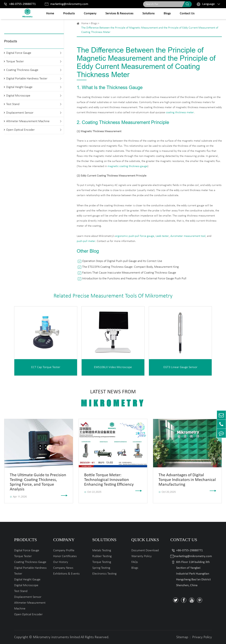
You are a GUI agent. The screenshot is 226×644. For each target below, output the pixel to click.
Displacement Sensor (20, 113)
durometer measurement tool (188, 236)
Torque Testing (102, 562)
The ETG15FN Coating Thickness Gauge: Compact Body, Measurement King (130, 267)
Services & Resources (119, 14)
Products (69, 14)
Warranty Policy (141, 556)
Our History (61, 562)
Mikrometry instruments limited (56, 637)
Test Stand (13, 104)
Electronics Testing (104, 574)
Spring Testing (101, 568)
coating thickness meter (180, 113)
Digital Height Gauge (19, 87)
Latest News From (113, 399)
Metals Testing (102, 550)
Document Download (145, 550)
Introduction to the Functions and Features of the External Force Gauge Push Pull (134, 279)
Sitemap (182, 637)
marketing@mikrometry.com (69, 4)
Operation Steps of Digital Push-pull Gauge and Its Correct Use (122, 261)
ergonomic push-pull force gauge (135, 236)
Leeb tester (162, 236)
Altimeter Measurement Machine (28, 121)
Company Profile (64, 550)
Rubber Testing (102, 556)
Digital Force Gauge (19, 53)
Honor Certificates (65, 556)
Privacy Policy (202, 637)
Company (90, 14)
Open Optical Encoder (20, 130)
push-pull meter (86, 241)
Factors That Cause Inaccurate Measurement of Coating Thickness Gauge (129, 273)
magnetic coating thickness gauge (128, 166)
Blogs (167, 14)
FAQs (135, 562)
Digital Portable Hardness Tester (27, 79)
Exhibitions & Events (66, 574)
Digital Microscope (18, 96)
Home (50, 14)
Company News (63, 568)
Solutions (148, 14)
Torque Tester (15, 62)
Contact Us (187, 14)
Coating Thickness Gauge (22, 70)
